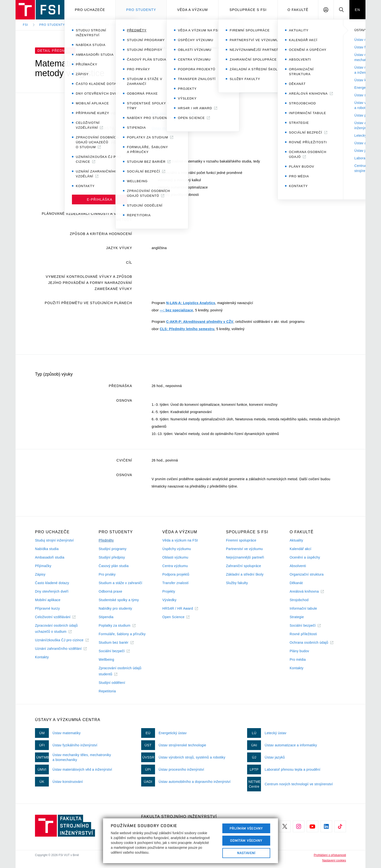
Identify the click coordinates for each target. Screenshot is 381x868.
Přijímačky (43, 566)
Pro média (298, 660)
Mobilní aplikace (48, 600)
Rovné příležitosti (303, 634)
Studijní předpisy (112, 557)
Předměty (85, 25)
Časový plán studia (114, 566)
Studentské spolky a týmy (119, 600)
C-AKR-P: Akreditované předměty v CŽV (200, 322)
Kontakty (42, 657)
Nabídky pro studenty (115, 608)
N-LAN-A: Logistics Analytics (191, 303)
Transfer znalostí (176, 583)
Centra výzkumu (175, 566)
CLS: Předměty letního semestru (187, 329)
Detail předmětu (121, 25)
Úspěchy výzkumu (177, 549)
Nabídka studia (47, 549)
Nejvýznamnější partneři (245, 557)
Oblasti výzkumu (175, 557)
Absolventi (298, 566)
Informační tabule (303, 608)
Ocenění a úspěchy (305, 557)
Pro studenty (141, 10)
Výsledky (169, 600)
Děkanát (296, 583)
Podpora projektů (176, 574)
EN (357, 10)
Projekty (169, 591)
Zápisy (40, 574)
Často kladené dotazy (52, 583)
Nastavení (246, 853)
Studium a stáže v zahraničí (121, 583)
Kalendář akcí (300, 549)
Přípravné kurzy (47, 608)
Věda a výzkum (192, 10)
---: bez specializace (176, 310)
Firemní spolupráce (241, 540)
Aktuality (296, 540)
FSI (26, 25)
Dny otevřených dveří (52, 591)
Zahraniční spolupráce (243, 566)
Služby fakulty (237, 583)
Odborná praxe (110, 591)
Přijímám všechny (246, 828)
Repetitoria (107, 691)
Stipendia (106, 617)
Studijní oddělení (112, 683)
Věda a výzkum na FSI (180, 540)
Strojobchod (299, 600)
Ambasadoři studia (50, 557)
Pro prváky (107, 574)
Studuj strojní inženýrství (54, 540)
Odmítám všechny (246, 841)
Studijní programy (113, 549)
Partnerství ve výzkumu (244, 549)
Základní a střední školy (245, 574)
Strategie (297, 617)
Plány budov (299, 651)
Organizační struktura (307, 574)
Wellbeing (106, 660)
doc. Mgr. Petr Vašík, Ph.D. (174, 114)
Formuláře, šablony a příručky (122, 634)
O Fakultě (298, 10)
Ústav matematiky (167, 128)
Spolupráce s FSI (248, 10)
